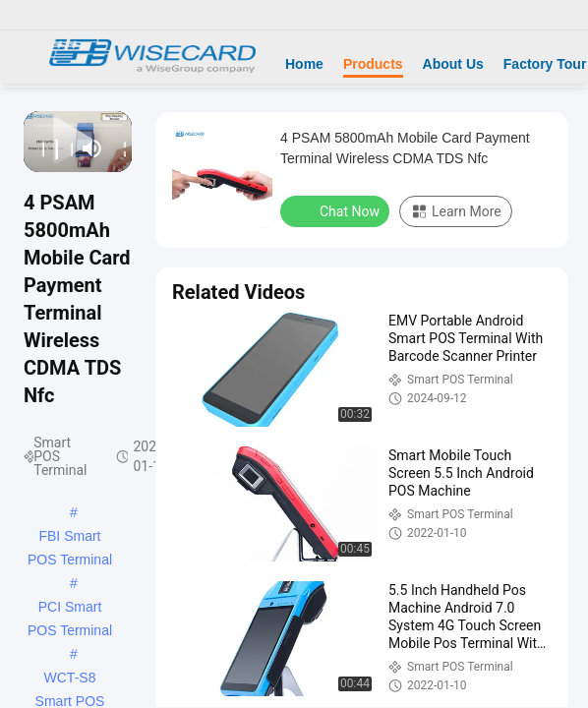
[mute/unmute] (92, 148)
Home (304, 64)
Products (373, 64)
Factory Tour (545, 64)
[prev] (37, 148)
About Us (453, 64)
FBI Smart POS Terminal (70, 538)
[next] (65, 148)
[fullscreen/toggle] (119, 148)
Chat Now (337, 210)
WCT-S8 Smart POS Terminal (70, 679)
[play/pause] (52, 148)
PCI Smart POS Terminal (70, 609)
